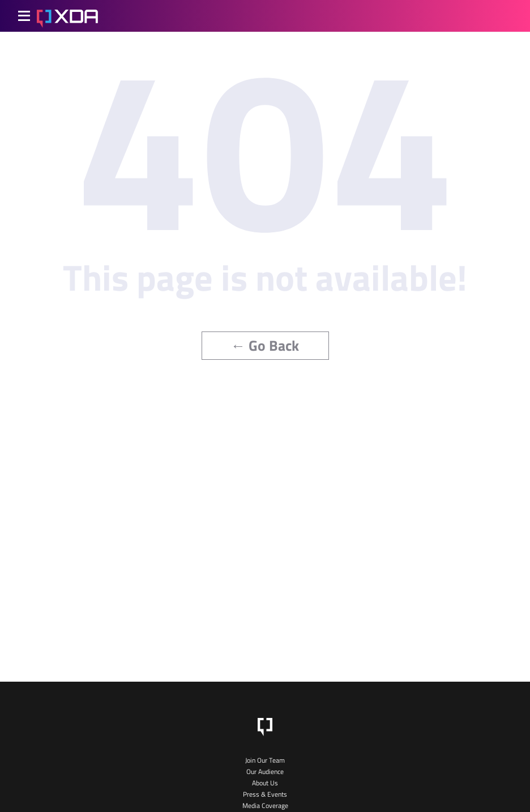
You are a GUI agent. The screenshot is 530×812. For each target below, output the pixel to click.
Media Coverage (265, 805)
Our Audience (265, 771)
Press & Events (265, 794)
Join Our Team (265, 760)
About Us (265, 783)
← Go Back (265, 345)
